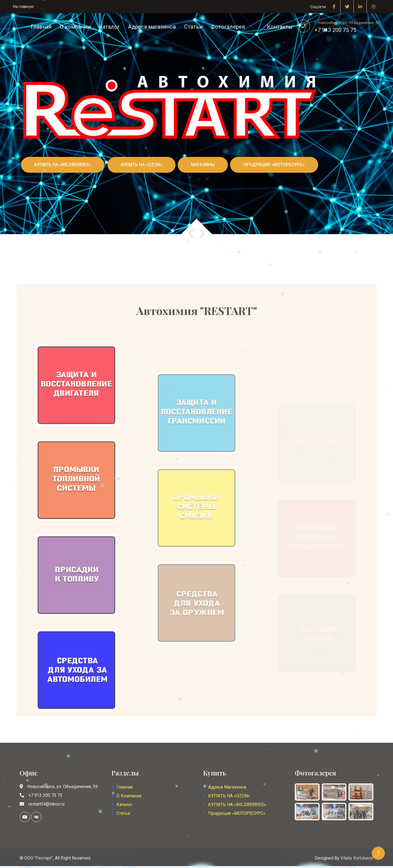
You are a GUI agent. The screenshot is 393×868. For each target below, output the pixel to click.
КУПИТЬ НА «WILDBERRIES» (63, 165)
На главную (23, 7)
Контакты (280, 27)
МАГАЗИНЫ (203, 165)
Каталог (109, 27)
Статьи (193, 27)
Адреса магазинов (152, 27)
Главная (41, 27)
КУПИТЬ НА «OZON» (142, 165)
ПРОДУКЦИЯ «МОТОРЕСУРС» (274, 165)
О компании (75, 27)
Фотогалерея (228, 27)
